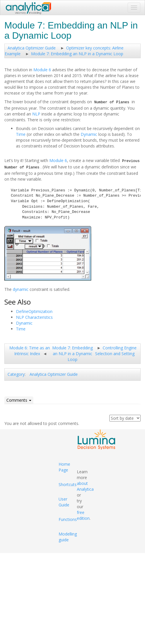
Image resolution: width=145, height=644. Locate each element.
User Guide (64, 502)
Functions (68, 519)
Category (16, 374)
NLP (36, 114)
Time (21, 134)
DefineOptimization (34, 311)
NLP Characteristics (34, 317)
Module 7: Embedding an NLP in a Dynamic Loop (77, 54)
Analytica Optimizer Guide (32, 48)
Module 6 (42, 70)
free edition (83, 515)
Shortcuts (68, 484)
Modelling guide (68, 537)
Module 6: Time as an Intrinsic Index (30, 351)
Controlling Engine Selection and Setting (116, 351)
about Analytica (85, 486)
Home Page (64, 467)
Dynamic (89, 134)
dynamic (21, 289)
